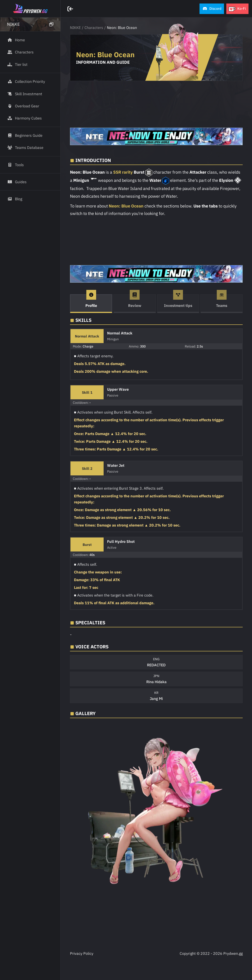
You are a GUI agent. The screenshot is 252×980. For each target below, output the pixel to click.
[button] (212, 9)
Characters (94, 28)
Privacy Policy (82, 953)
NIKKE (75, 28)
